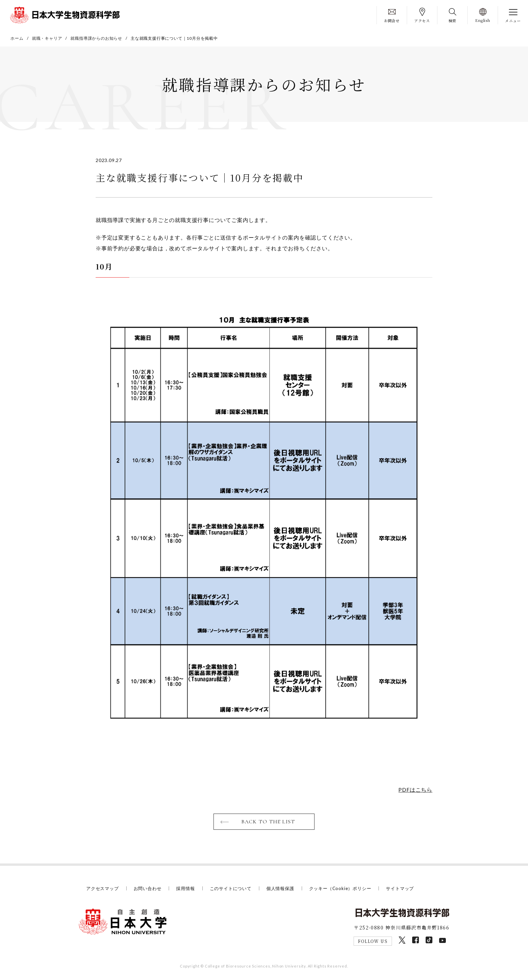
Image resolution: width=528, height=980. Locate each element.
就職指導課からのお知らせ (96, 38)
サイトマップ (400, 888)
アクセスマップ (103, 888)
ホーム (17, 38)
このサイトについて (231, 888)
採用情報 (185, 888)
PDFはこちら (415, 789)
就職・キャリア (47, 38)
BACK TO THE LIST (268, 822)
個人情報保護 (280, 888)
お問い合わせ (148, 888)
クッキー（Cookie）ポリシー (340, 888)
